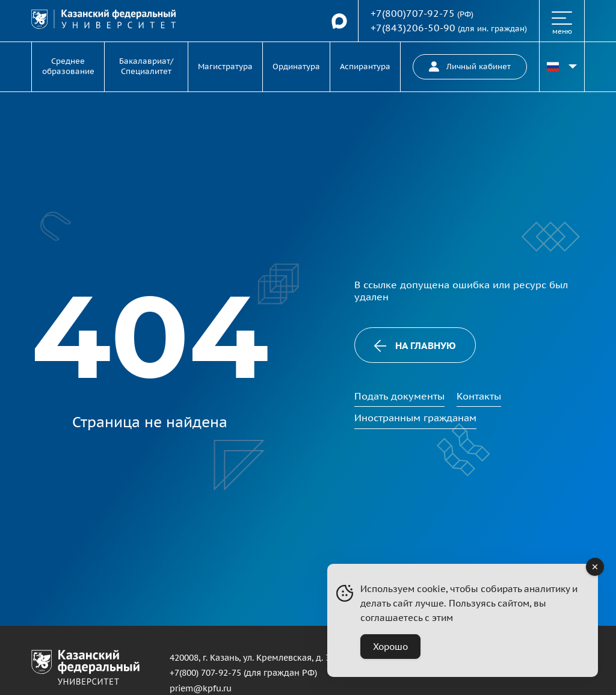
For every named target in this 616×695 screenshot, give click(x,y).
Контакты (479, 396)
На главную (415, 346)
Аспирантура (365, 66)
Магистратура (225, 66)
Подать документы (399, 396)
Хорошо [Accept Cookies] (390, 647)
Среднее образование (68, 66)
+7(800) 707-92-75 (205, 672)
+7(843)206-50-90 (413, 28)
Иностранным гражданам (415, 418)
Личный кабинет (470, 66)
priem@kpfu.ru (201, 688)
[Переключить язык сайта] (562, 67)
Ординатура (296, 66)
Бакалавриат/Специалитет (146, 66)
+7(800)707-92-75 (413, 13)
